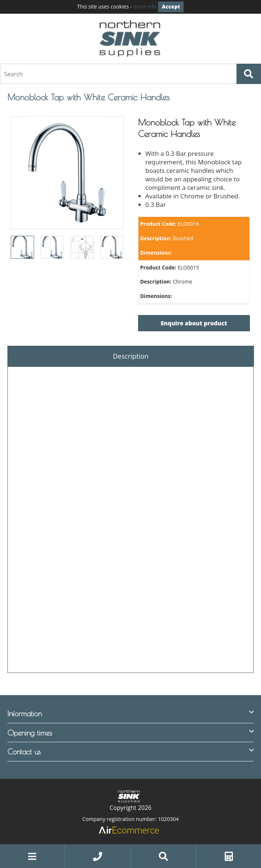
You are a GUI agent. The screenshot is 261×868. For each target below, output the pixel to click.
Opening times (30, 733)
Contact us (24, 752)
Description (131, 356)
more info (145, 6)
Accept (171, 6)
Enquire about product (194, 323)
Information (25, 713)
